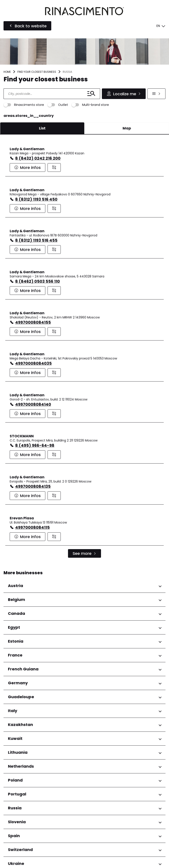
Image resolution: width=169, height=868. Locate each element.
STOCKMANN (22, 436)
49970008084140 (33, 404)
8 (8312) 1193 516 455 (36, 240)
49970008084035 (33, 363)
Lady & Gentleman (27, 149)
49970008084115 (32, 527)
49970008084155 (33, 322)
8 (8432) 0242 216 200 (38, 158)
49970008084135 (33, 486)
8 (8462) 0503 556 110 (38, 281)
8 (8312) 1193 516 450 (36, 199)
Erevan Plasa (22, 518)
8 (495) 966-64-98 (35, 445)
